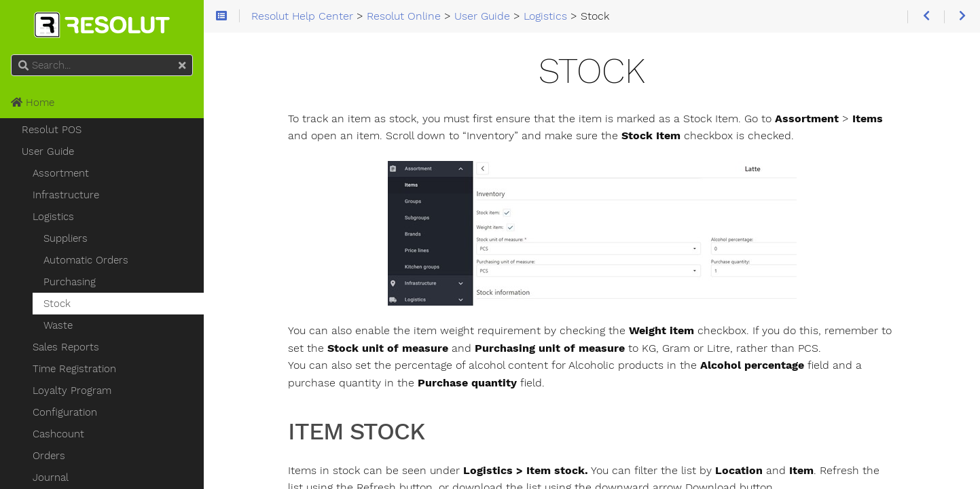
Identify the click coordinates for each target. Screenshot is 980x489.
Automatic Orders (86, 260)
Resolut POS (52, 130)
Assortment (61, 173)
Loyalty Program (72, 391)
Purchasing (70, 282)
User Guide (48, 151)
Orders (49, 456)
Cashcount (58, 434)
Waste (58, 325)
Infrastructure (66, 195)
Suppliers (66, 238)
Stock (57, 304)
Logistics (53, 217)
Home (33, 103)
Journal (51, 477)
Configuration (65, 412)
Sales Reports (66, 347)
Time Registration (74, 369)
